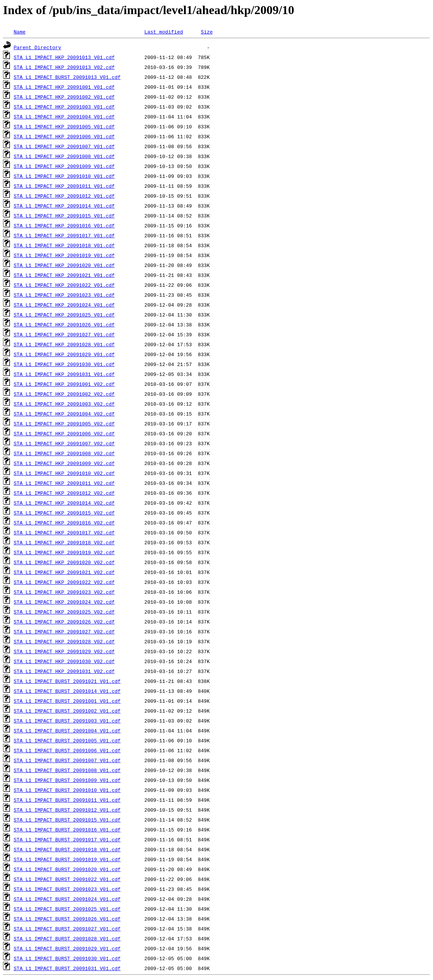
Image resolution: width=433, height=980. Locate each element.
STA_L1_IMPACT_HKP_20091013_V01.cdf (64, 57)
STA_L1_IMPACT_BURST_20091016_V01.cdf (67, 830)
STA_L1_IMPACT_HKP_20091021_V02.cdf (64, 572)
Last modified (164, 32)
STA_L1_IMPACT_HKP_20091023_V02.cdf (64, 592)
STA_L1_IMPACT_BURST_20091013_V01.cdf (67, 77)
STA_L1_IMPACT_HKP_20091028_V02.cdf (64, 641)
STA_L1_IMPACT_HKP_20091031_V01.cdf (64, 374)
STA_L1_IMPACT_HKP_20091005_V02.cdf (64, 424)
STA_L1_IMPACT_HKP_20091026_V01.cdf (64, 325)
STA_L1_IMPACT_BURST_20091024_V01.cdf (67, 899)
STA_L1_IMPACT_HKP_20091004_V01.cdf (64, 117)
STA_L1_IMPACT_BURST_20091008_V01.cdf (67, 770)
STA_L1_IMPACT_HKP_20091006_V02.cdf (64, 433)
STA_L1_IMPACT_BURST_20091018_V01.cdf (67, 849)
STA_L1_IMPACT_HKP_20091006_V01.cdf (64, 136)
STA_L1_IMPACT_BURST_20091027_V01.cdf (67, 929)
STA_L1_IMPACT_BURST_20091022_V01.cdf (67, 879)
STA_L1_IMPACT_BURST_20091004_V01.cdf (67, 731)
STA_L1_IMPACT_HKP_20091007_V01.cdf (64, 146)
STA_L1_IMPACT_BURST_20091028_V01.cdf (67, 938)
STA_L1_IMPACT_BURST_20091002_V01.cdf (67, 711)
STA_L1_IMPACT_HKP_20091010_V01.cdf (64, 176)
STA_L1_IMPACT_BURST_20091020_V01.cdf (67, 869)
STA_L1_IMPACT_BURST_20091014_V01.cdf (67, 691)
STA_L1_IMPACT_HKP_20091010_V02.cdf (64, 473)
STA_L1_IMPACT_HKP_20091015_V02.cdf (64, 513)
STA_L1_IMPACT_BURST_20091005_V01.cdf (67, 740)
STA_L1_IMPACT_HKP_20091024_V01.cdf (64, 305)
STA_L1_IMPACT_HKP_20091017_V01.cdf (64, 235)
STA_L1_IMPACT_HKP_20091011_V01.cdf (64, 186)
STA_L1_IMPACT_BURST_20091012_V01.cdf (67, 810)
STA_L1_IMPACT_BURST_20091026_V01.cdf (67, 919)
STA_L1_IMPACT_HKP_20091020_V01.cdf (64, 265)
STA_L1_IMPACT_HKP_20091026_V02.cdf (64, 622)
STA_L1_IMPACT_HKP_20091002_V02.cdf (64, 394)
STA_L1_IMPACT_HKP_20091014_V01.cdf (64, 206)
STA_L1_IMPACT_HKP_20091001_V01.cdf (64, 87)
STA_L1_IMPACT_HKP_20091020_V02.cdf (64, 562)
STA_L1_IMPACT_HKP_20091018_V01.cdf (64, 245)
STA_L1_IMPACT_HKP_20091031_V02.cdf (64, 671)
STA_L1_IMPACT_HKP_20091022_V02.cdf (64, 582)
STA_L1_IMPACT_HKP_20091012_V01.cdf (64, 196)
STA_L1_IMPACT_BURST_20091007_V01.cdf (67, 760)
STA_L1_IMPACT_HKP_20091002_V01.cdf (64, 97)
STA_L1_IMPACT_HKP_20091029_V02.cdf (64, 651)
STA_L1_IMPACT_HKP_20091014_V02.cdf (64, 503)
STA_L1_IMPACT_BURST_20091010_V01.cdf (67, 790)
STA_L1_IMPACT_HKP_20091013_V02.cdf (64, 67)
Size (207, 32)
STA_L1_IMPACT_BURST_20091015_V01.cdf (67, 820)
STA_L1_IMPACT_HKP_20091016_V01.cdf (64, 225)
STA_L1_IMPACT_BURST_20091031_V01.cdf (67, 968)
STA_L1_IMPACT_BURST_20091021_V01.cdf (67, 681)
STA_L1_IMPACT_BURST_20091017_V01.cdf (67, 839)
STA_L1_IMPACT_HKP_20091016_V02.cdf (64, 523)
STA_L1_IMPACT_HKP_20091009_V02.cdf (64, 463)
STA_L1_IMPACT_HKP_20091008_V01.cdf (64, 156)
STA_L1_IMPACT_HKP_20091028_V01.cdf (64, 344)
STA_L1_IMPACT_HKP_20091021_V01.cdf (64, 275)
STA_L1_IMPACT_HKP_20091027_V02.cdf (64, 631)
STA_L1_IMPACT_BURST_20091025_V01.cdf (67, 909)
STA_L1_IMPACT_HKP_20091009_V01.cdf (64, 166)
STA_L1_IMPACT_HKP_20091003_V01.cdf (64, 107)
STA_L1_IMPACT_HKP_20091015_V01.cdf (64, 216)
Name (20, 32)
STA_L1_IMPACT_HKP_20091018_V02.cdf (64, 542)
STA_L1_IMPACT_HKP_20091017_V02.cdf (64, 532)
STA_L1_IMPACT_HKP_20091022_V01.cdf (64, 285)
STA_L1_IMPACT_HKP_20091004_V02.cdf (64, 414)
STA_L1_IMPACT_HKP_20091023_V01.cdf (64, 295)
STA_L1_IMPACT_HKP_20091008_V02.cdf (64, 453)
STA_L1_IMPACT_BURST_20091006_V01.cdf (67, 750)
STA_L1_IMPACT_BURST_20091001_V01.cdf (67, 701)
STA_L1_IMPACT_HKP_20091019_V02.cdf (64, 552)
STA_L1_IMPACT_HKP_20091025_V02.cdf (64, 612)
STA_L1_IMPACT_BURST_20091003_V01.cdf (67, 721)
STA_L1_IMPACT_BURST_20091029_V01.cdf (67, 948)
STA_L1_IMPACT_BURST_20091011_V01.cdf (67, 800)
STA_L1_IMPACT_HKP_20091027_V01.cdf (64, 334)
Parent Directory (38, 47)
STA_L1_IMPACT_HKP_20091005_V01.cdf (64, 126)
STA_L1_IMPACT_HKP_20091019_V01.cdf (64, 255)
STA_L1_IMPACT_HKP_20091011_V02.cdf (64, 483)
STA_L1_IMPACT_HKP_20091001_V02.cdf (64, 384)
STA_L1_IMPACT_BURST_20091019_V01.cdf (67, 859)
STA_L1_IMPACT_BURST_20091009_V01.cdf (67, 780)
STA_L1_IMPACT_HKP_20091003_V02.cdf (64, 404)
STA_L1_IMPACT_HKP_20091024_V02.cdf (64, 602)
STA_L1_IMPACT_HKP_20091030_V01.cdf (64, 364)
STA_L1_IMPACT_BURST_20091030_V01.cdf (67, 958)
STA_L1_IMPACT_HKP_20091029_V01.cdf (64, 354)
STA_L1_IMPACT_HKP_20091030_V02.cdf (64, 661)
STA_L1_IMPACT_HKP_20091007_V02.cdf (64, 443)
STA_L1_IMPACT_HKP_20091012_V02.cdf (64, 493)
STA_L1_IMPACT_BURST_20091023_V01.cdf (67, 889)
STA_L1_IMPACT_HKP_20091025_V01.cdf (64, 315)
